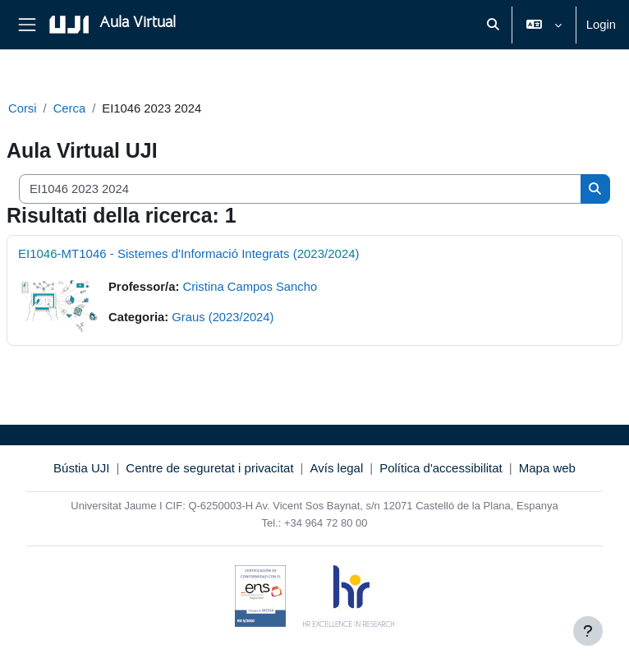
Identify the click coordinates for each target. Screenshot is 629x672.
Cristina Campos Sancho (250, 287)
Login (601, 25)
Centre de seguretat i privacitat (209, 468)
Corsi (23, 108)
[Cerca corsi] (300, 189)
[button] (493, 25)
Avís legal (337, 468)
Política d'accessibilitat (441, 468)
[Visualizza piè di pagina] (588, 631)
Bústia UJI (81, 468)
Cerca (69, 108)
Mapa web (547, 468)
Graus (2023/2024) (223, 317)
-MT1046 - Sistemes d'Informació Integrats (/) (189, 253)
